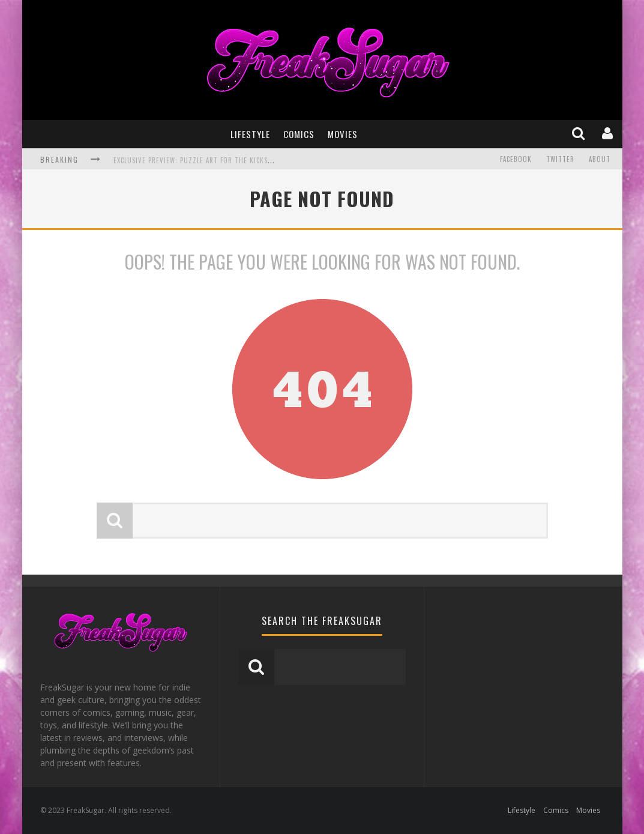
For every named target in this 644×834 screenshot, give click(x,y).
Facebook (516, 159)
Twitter (560, 159)
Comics (299, 134)
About (600, 159)
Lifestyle (250, 134)
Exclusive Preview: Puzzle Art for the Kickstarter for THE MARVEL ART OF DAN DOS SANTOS (271, 160)
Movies (343, 134)
